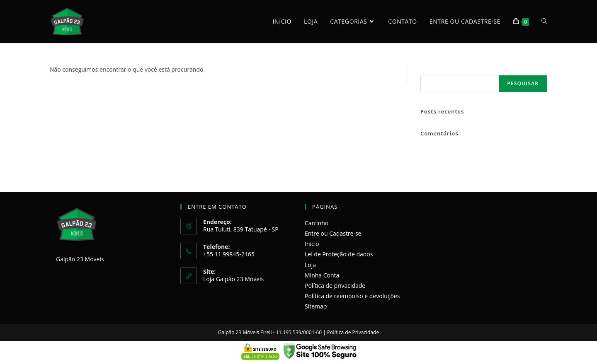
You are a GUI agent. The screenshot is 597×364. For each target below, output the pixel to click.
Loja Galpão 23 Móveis (233, 279)
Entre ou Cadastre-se (333, 233)
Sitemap (316, 306)
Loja (310, 265)
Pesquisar (430, 69)
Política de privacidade (335, 286)
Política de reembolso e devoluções (352, 296)
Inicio (312, 244)
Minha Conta (322, 275)
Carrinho (317, 223)
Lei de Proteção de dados (339, 254)
